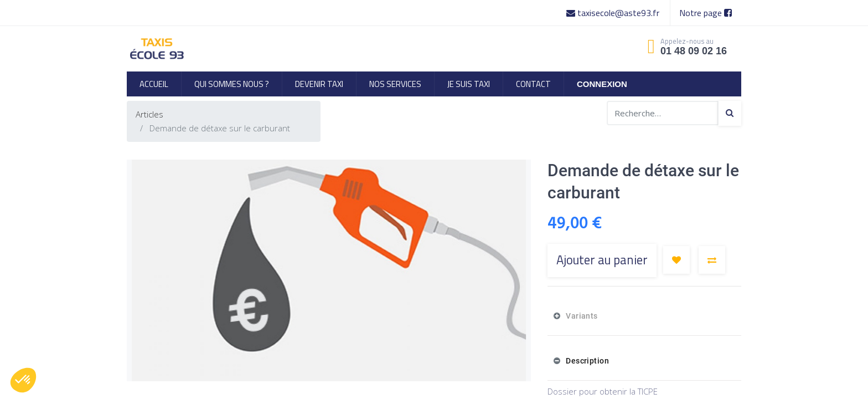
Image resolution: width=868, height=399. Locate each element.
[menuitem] (154, 84)
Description (587, 361)
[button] (676, 260)
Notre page (706, 13)
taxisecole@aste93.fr (614, 13)
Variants (581, 316)
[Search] (730, 113)
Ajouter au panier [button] (602, 260)
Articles (149, 114)
